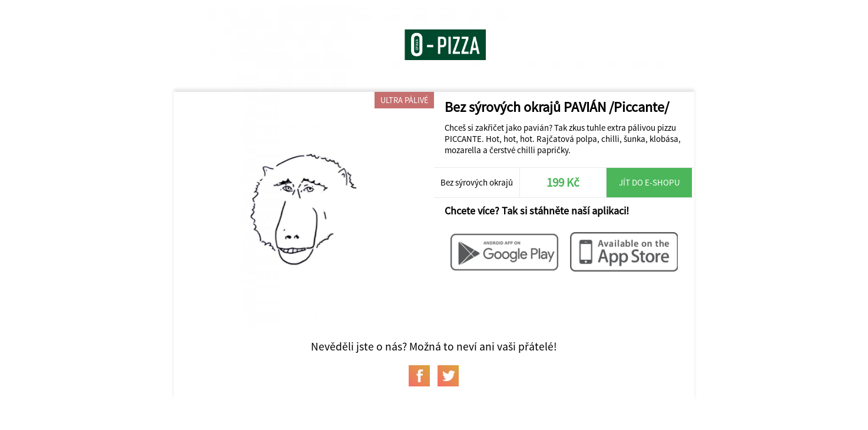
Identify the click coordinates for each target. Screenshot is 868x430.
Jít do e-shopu (650, 182)
